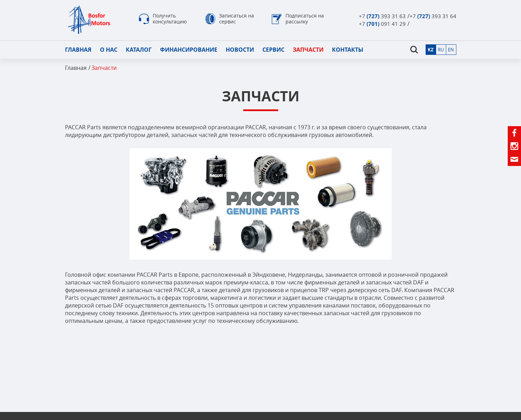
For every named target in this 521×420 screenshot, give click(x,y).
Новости (240, 50)
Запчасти (308, 50)
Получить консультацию (170, 19)
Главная (78, 50)
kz (431, 50)
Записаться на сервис (237, 19)
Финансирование (189, 50)
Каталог (139, 50)
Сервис (273, 50)
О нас (109, 50)
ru (441, 50)
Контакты (348, 50)
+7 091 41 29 (382, 24)
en (451, 50)
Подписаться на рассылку (305, 19)
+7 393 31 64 (433, 16)
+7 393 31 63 (382, 16)
